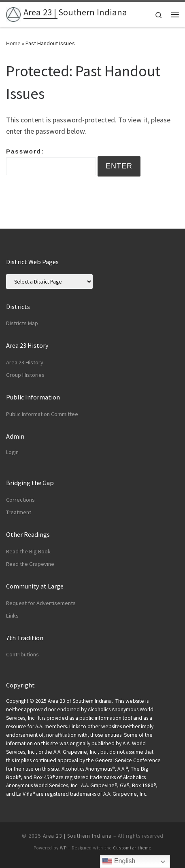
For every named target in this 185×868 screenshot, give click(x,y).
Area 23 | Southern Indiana (77, 836)
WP (63, 848)
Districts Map (22, 323)
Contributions (22, 654)
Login (12, 452)
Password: (51, 162)
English (119, 862)
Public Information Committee (42, 414)
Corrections (20, 500)
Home (13, 43)
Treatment (19, 512)
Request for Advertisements (41, 603)
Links (12, 616)
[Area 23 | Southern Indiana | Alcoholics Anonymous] (13, 13)
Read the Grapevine (30, 564)
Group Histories (25, 375)
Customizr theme (132, 848)
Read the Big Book (28, 551)
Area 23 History (25, 362)
